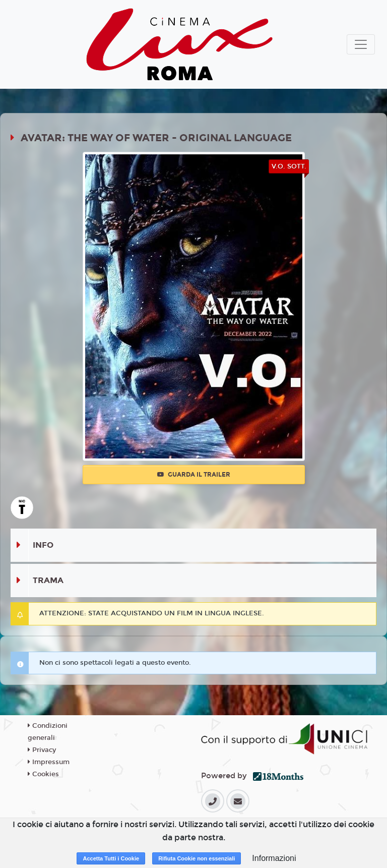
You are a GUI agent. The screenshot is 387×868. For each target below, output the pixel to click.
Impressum (49, 762)
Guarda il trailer (194, 475)
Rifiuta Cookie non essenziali (197, 858)
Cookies (43, 774)
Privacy (42, 750)
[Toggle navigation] (361, 44)
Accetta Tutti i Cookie (111, 858)
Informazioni (274, 858)
